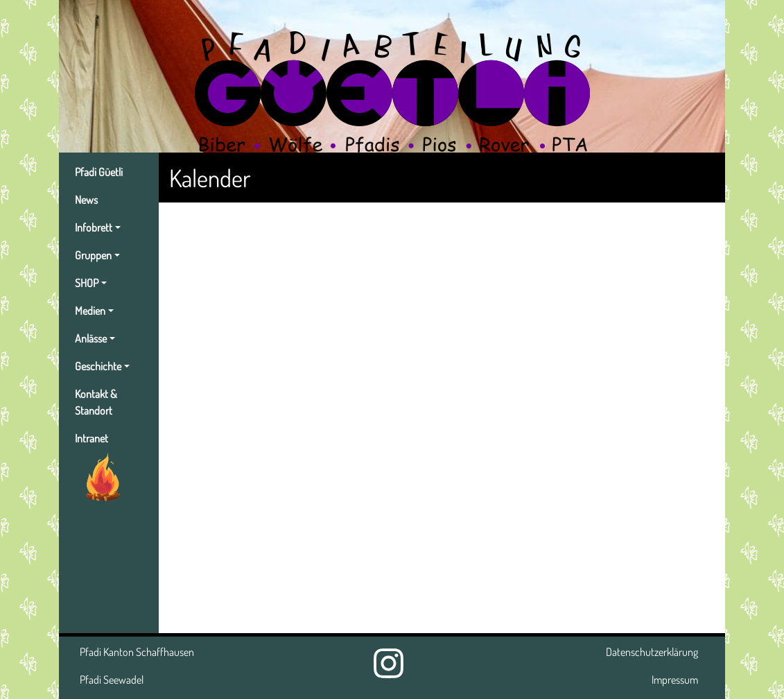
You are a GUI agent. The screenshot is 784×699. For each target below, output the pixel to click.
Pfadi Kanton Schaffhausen (137, 652)
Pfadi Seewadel (112, 680)
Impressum (675, 680)
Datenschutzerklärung (652, 652)
